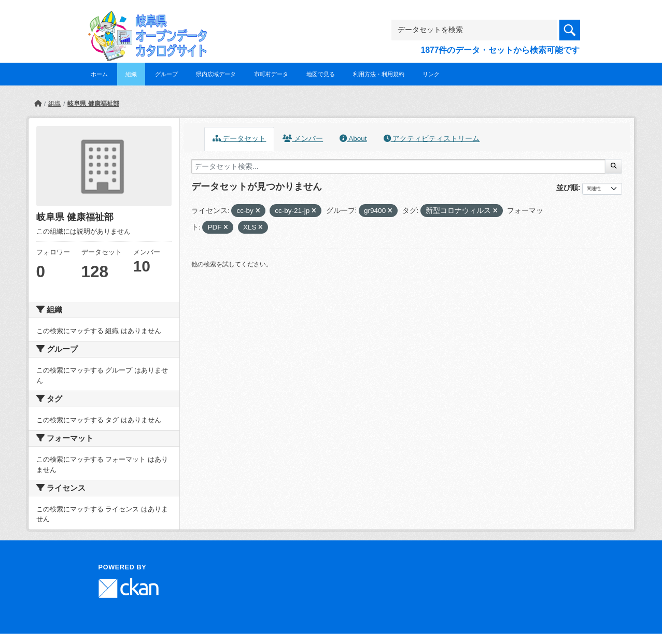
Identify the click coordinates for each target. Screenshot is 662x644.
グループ (166, 74)
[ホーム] (38, 104)
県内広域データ (216, 74)
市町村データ (271, 74)
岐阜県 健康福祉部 (93, 104)
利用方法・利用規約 (379, 74)
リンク (431, 74)
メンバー (303, 139)
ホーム (99, 74)
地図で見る (321, 74)
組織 (131, 74)
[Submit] (614, 166)
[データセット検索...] (398, 166)
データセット (240, 139)
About (353, 139)
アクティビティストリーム (432, 139)
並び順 (567, 188)
